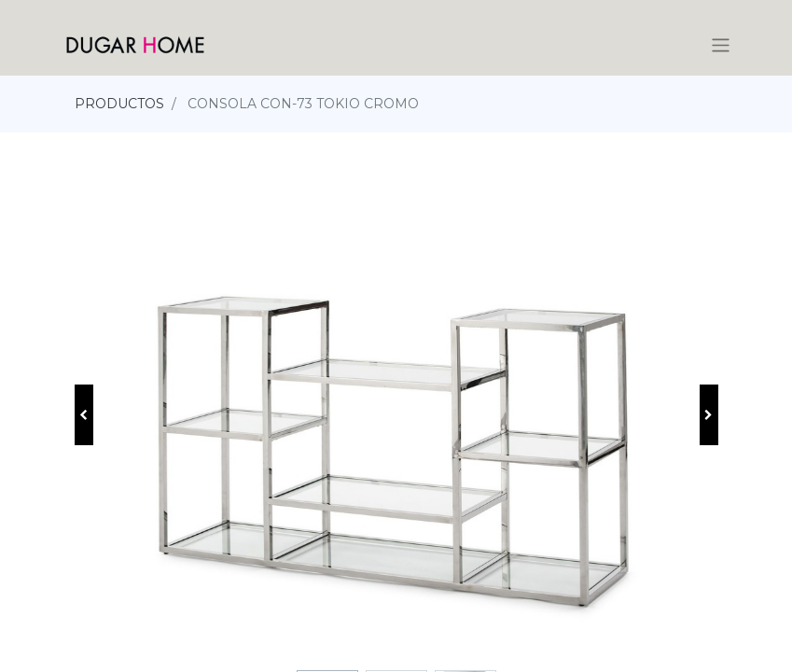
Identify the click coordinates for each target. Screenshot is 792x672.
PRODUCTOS (119, 104)
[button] (84, 415)
